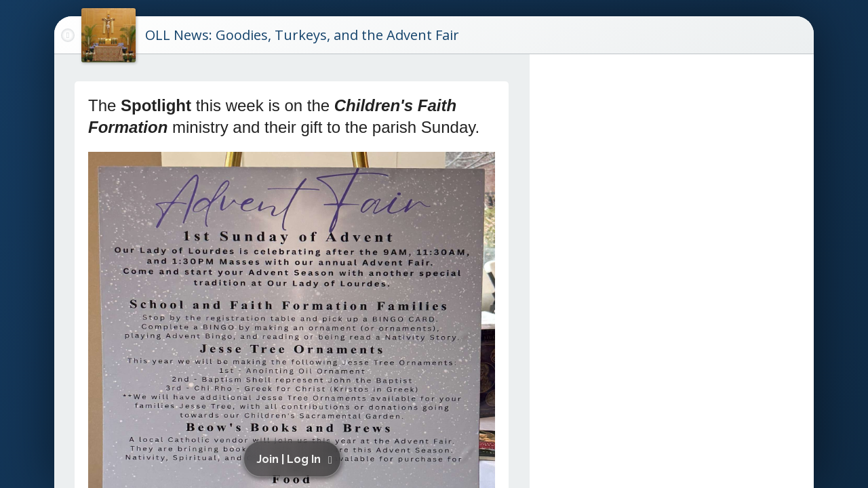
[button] (294, 459)
